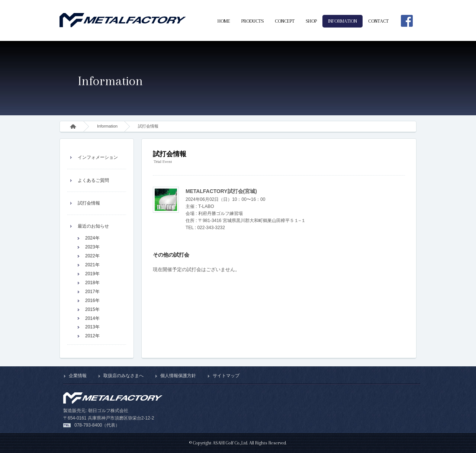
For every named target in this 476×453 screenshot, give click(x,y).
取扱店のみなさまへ (123, 376)
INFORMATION (342, 21)
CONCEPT (285, 21)
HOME (224, 21)
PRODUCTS (253, 21)
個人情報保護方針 (178, 376)
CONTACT (378, 21)
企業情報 (78, 376)
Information (107, 126)
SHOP (311, 21)
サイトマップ (226, 376)
